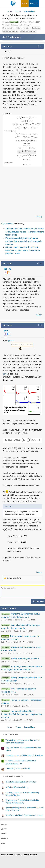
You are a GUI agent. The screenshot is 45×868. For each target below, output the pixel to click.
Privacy (5, 839)
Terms (4, 834)
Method (19, 28)
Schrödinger (36, 28)
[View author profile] (9, 272)
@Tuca (11, 341)
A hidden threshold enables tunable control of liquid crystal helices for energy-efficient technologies (25, 232)
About (4, 829)
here (5, 374)
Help (3, 843)
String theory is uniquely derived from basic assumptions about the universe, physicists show (23, 250)
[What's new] (41, 3)
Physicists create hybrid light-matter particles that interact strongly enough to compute (24, 241)
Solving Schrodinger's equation (25, 658)
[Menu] (4, 4)
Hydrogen (27, 25)
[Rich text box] (22, 591)
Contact (5, 824)
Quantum (27, 28)
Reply (40, 217)
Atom (7, 25)
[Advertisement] (22, 191)
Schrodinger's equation (28, 31)
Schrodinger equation (11, 31)
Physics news (7, 224)
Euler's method (16, 25)
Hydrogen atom (9, 28)
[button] (38, 46)
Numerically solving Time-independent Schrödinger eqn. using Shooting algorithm (22, 714)
